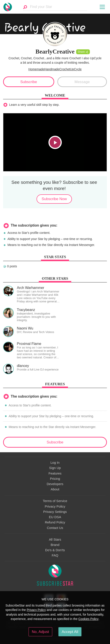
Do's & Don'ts (55, 550)
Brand (55, 545)
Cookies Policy (88, 619)
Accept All (70, 632)
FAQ (55, 555)
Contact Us (55, 528)
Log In (55, 463)
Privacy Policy (55, 506)
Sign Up (55, 468)
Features (55, 473)
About (55, 489)
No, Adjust (40, 632)
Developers (55, 484)
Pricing (55, 479)
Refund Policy (55, 522)
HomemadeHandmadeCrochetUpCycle (55, 69)
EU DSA (55, 517)
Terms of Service (55, 501)
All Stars (55, 540)
